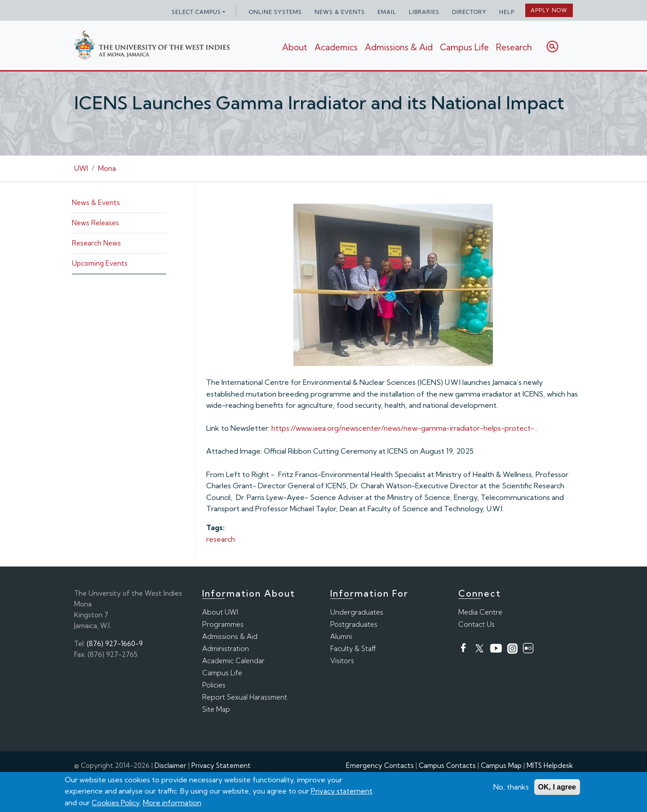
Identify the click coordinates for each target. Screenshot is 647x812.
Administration (226, 649)
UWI (81, 168)
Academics (336, 47)
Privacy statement (342, 791)
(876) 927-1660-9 (115, 644)
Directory (469, 12)
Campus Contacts (447, 765)
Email (387, 12)
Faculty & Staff (353, 649)
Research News (96, 243)
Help (507, 12)
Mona (107, 168)
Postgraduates (354, 624)
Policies (214, 685)
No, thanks (511, 787)
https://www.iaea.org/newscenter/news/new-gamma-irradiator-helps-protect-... (405, 428)
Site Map (216, 709)
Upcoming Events (100, 263)
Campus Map (501, 765)
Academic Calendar (233, 661)
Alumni (341, 636)
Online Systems (275, 12)
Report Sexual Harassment (245, 697)
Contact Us (476, 624)
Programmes (223, 624)
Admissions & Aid (399, 47)
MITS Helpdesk (550, 765)
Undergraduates (357, 612)
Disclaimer (171, 765)
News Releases (95, 223)
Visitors (342, 661)
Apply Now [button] (549, 10)
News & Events (340, 12)
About (295, 47)
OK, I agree (557, 787)
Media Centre (480, 612)
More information (172, 803)
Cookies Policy (116, 803)
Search (552, 47)
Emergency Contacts (380, 765)
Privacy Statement (221, 765)
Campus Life (464, 47)
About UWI (220, 612)
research (221, 539)
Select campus (196, 12)
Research (514, 47)
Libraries (424, 12)
